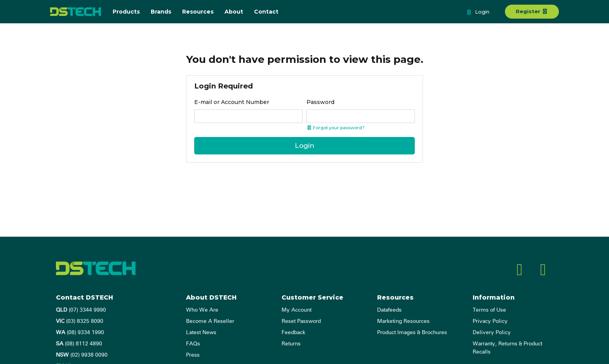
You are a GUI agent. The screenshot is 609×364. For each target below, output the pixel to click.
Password (320, 102)
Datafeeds (389, 310)
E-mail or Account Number (232, 102)
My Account (297, 310)
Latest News (201, 333)
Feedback (293, 333)
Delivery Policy (492, 333)
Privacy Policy (490, 321)
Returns (291, 344)
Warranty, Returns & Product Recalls (507, 348)
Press (193, 355)
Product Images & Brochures (412, 333)
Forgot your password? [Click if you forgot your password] (336, 128)
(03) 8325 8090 (80, 321)
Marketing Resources (403, 321)
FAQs (193, 344)
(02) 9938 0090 (82, 355)
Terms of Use (489, 310)
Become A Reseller (210, 321)
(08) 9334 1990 (80, 333)
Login (478, 12)
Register (532, 11)
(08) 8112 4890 (79, 344)
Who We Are (202, 310)
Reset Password (301, 321)
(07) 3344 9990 (81, 310)
